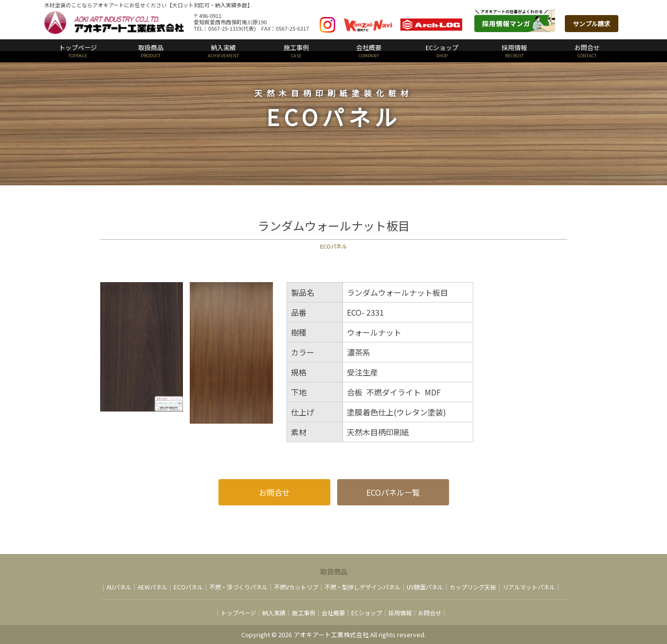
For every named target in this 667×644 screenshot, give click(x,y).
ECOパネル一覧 (393, 492)
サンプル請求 (592, 24)
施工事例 (296, 51)
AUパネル (119, 587)
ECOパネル (188, 587)
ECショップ (442, 51)
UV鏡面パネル (425, 587)
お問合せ (587, 51)
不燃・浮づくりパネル (238, 587)
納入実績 (224, 51)
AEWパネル (153, 587)
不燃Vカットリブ (296, 587)
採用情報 (515, 51)
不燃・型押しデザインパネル (362, 587)
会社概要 (369, 51)
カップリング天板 (473, 587)
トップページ (78, 51)
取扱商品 (151, 51)
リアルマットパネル (529, 587)
